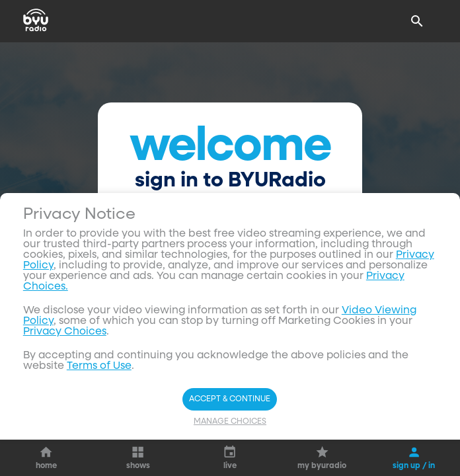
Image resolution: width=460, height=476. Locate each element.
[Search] (417, 21)
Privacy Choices (65, 332)
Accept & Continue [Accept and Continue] (230, 399)
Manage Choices (230, 422)
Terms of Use (99, 366)
